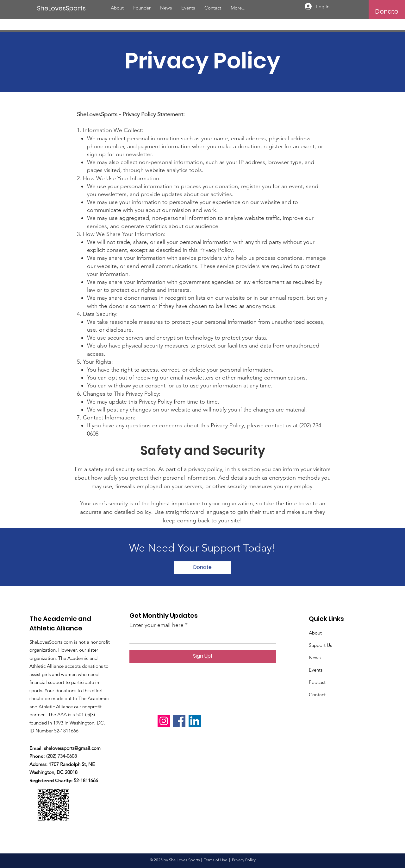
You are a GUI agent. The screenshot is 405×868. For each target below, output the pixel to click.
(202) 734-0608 (63, 756)
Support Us (320, 645)
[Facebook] (179, 721)
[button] (387, 11)
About (315, 633)
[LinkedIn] (195, 721)
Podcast (317, 682)
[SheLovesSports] (63, 8)
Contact (317, 695)
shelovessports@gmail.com (72, 748)
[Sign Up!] (203, 656)
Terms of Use (215, 860)
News (315, 657)
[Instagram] (164, 721)
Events (316, 670)
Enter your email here (156, 625)
